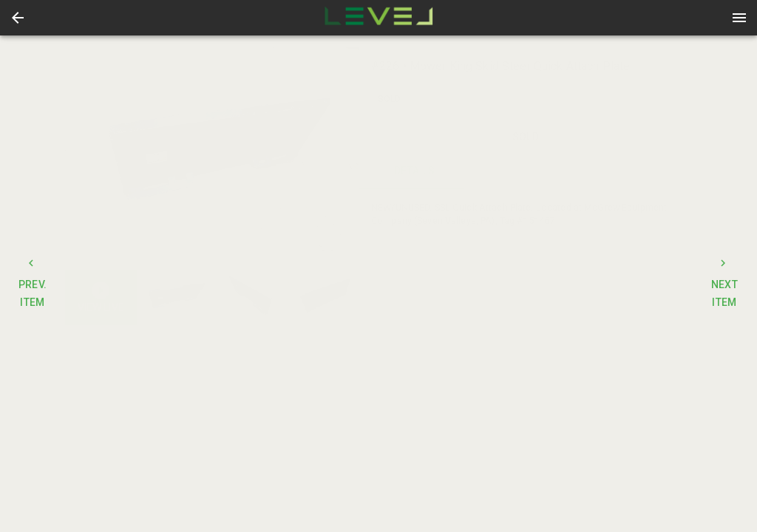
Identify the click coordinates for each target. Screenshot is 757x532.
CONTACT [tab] (526, 171)
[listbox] (212, 158)
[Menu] (739, 18)
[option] (212, 158)
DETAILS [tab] (415, 171)
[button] (18, 18)
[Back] (18, 18)
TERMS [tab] (637, 171)
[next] (348, 157)
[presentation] (378, 18)
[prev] (76, 157)
